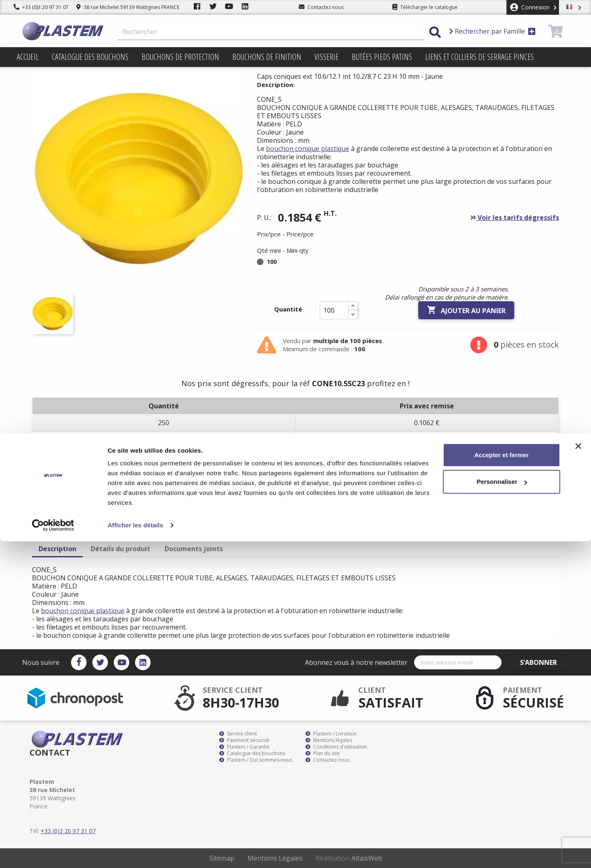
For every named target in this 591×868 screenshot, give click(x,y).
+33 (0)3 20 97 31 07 (41, 7)
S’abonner (545, 662)
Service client (238, 734)
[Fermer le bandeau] (578, 773)
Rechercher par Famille (492, 31)
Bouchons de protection (180, 57)
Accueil (28, 57)
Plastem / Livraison (331, 734)
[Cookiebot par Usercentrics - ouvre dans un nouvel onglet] (53, 852)
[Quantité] (334, 310)
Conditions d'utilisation (336, 747)
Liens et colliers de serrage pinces (480, 57)
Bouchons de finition (267, 57)
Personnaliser (502, 808)
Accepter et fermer (502, 782)
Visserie (326, 57)
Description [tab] (57, 549)
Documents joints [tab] (194, 549)
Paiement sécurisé (244, 740)
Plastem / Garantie (244, 747)
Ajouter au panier (466, 310)
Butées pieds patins (382, 57)
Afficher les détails (135, 852)
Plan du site (323, 753)
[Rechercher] (271, 32)
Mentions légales (329, 740)
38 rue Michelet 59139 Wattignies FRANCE (128, 7)
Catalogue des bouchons (90, 57)
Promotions (36, 77)
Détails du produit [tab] (120, 549)
